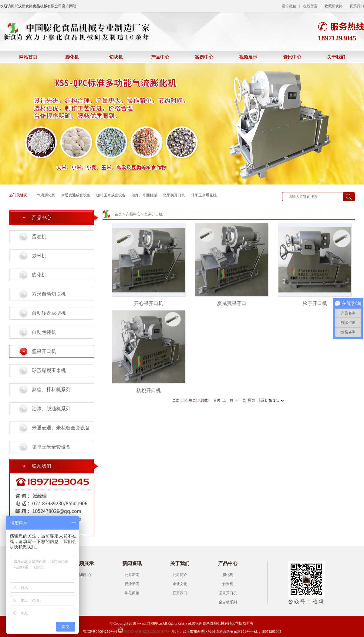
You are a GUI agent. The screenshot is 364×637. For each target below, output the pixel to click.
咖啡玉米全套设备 (51, 447)
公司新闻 (132, 575)
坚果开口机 (44, 351)
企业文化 (180, 584)
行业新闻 (132, 584)
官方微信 (289, 6)
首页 (118, 214)
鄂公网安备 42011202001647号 (144, 632)
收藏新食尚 (334, 6)
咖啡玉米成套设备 (111, 195)
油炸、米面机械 (144, 195)
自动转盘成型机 (49, 313)
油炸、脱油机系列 (51, 409)
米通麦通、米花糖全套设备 (61, 428)
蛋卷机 (39, 237)
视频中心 (84, 575)
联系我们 (357, 6)
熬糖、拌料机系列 (51, 390)
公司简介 (180, 575)
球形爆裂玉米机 (49, 370)
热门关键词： (20, 195)
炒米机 (39, 256)
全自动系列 (228, 602)
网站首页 (28, 57)
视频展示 (248, 57)
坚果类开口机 (174, 195)
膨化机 (72, 57)
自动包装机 (44, 332)
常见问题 (132, 593)
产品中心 (160, 57)
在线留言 (310, 6)
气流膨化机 (46, 195)
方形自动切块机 (49, 294)
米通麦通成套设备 (76, 195)
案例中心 (204, 57)
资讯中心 (292, 57)
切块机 (116, 57)
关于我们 (336, 57)
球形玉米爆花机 (204, 195)
